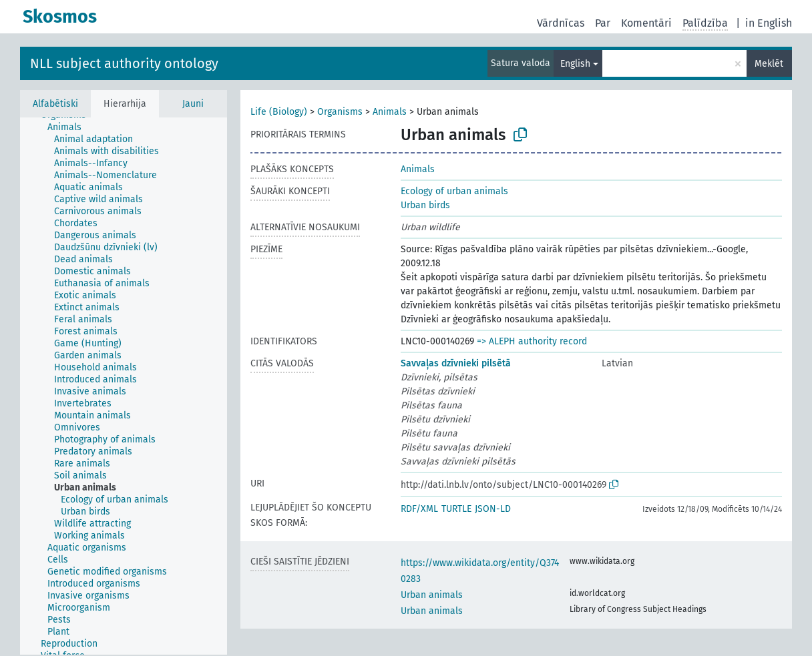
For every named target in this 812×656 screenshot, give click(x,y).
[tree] (124, 386)
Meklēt (769, 64)
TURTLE (456, 509)
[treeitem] (70, 127)
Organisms (340, 112)
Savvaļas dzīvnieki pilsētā (456, 363)
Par (603, 23)
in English (769, 23)
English (575, 64)
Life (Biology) (279, 112)
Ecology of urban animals (454, 191)
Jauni (193, 104)
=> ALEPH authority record (532, 341)
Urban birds (425, 205)
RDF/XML (419, 509)
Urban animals (432, 595)
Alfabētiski (55, 104)
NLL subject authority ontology (124, 63)
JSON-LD (493, 509)
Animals (390, 112)
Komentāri (646, 23)
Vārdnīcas (561, 23)
